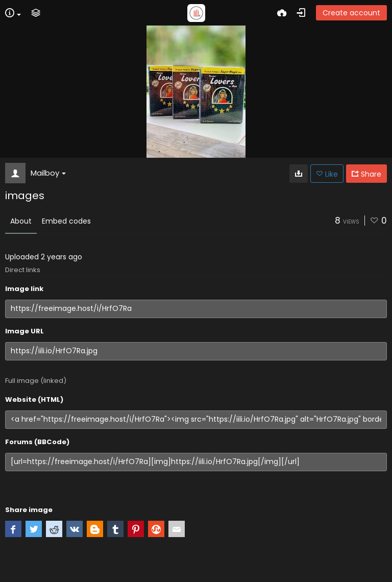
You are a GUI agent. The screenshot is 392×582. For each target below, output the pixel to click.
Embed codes (66, 221)
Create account (351, 13)
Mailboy (48, 173)
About (21, 221)
